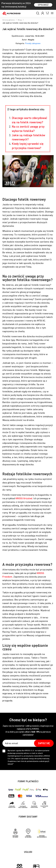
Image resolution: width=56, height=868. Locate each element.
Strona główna (9, 20)
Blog (20, 20)
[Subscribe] (44, 743)
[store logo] (11, 13)
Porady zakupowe (33, 43)
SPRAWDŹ (43, 5)
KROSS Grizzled (24, 498)
